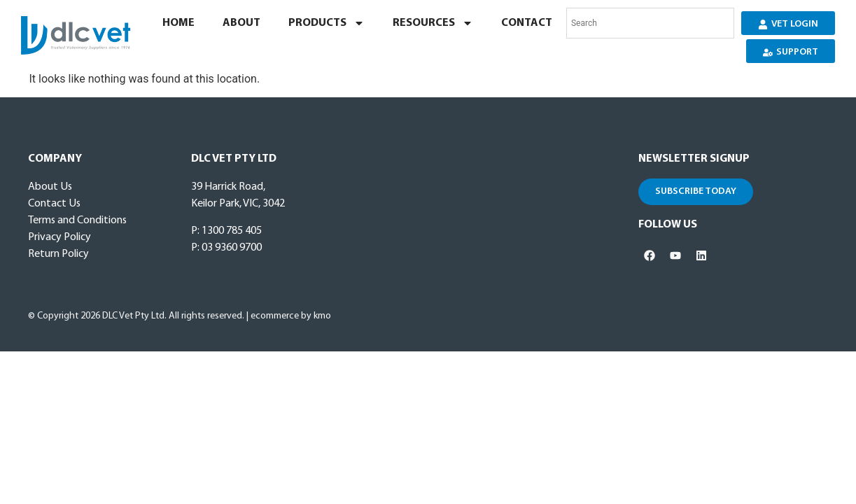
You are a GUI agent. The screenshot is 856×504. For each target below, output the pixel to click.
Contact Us (54, 204)
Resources (433, 23)
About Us (50, 187)
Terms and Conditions (77, 220)
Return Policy (58, 254)
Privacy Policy (59, 237)
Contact (527, 23)
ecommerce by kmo (291, 316)
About (241, 23)
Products (327, 23)
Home (178, 23)
